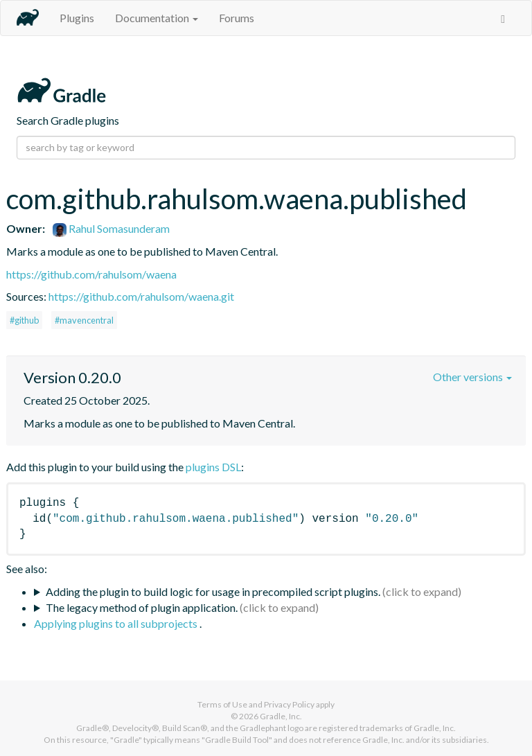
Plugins (77, 18)
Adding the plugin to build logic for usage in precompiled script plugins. (213, 591)
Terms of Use (222, 704)
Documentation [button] (157, 18)
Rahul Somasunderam (111, 228)
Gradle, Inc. (281, 716)
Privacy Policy (289, 704)
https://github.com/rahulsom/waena (91, 274)
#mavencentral (84, 320)
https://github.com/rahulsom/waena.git (141, 296)
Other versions (472, 377)
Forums (237, 18)
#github (24, 320)
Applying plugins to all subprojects (117, 623)
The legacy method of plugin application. (142, 607)
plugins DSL (213, 467)
